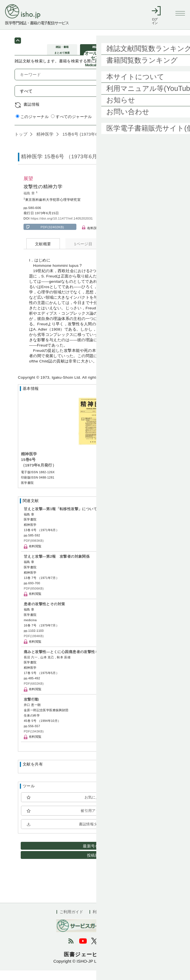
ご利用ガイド (71, 921)
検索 (163, 100)
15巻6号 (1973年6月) (82, 143)
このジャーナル (32, 126)
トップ (21, 143)
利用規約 (100, 921)
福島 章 (30, 203)
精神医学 (44, 143)
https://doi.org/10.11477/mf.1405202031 (62, 228)
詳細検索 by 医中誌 (158, 127)
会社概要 (126, 921)
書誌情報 (32, 114)
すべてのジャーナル (71, 126)
